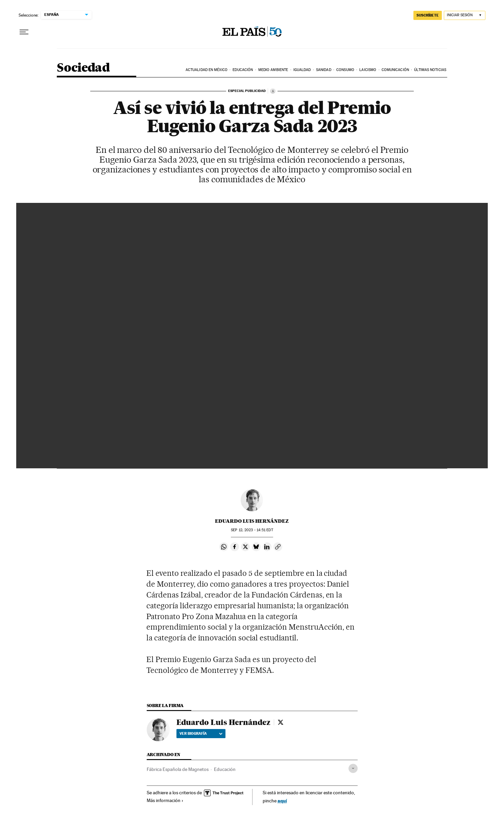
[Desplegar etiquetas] (353, 768)
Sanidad (324, 70)
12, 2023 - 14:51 (252, 530)
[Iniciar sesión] (465, 15)
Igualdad (302, 70)
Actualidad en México (207, 70)
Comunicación (395, 70)
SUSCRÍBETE (428, 15)
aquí (282, 801)
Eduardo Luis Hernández (252, 521)
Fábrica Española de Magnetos (178, 769)
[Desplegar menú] (24, 32)
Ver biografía (201, 733)
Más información (165, 800)
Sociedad (83, 68)
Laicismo (368, 70)
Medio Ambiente (273, 70)
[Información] (273, 91)
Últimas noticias (430, 70)
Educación (243, 70)
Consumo (345, 70)
